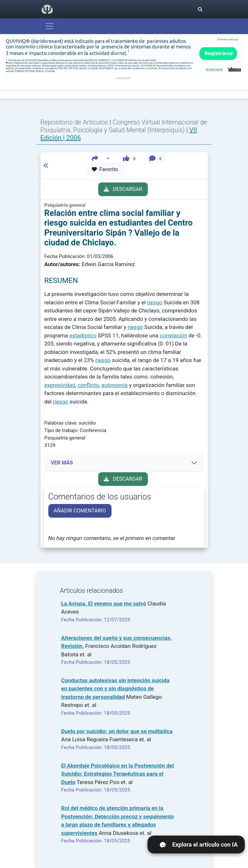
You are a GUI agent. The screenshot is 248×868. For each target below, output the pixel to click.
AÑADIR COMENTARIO (80, 511)
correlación (173, 335)
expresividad (60, 385)
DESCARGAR (123, 189)
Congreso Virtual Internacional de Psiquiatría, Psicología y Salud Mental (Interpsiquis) (124, 126)
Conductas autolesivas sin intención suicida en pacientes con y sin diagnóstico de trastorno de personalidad (115, 689)
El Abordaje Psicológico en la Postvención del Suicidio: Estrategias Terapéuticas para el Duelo (118, 774)
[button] (101, 159)
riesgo (155, 302)
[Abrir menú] (50, 26)
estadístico (83, 335)
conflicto (88, 385)
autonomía (115, 385)
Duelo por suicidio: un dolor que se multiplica (117, 731)
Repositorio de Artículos (74, 122)
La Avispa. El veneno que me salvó (104, 604)
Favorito (105, 169)
